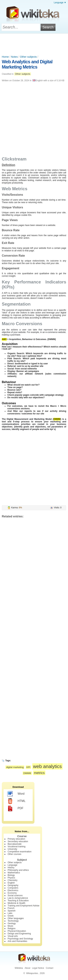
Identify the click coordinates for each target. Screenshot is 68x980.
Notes (14, 57)
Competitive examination (19, 852)
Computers (13, 888)
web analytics (47, 766)
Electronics (13, 890)
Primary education (16, 839)
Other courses (14, 854)
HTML (16, 801)
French (11, 908)
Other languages (16, 918)
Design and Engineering (19, 934)
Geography (13, 885)
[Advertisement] (34, 44)
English (11, 883)
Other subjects (28, 57)
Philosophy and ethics (18, 870)
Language (12, 865)
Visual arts (13, 936)
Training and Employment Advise (23, 906)
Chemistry (13, 880)
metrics (39, 773)
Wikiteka (19, 968)
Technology (13, 921)
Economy (12, 893)
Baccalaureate (15, 844)
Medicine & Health (16, 903)
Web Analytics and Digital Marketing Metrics (27, 64)
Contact (50, 968)
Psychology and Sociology (20, 939)
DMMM (27, 773)
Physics (11, 878)
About (27, 968)
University (12, 849)
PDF (15, 808)
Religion (12, 928)
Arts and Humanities (17, 941)
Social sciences (15, 895)
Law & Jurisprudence (18, 898)
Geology (12, 923)
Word (16, 794)
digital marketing (15, 767)
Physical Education (17, 931)
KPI (28, 767)
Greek (11, 916)
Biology (11, 875)
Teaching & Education (18, 901)
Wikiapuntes (32, 973)
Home (5, 57)
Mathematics (14, 873)
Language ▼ (60, 3)
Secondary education (18, 841)
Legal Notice (38, 968)
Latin (10, 913)
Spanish (12, 911)
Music (10, 926)
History (11, 868)
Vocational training (17, 847)
